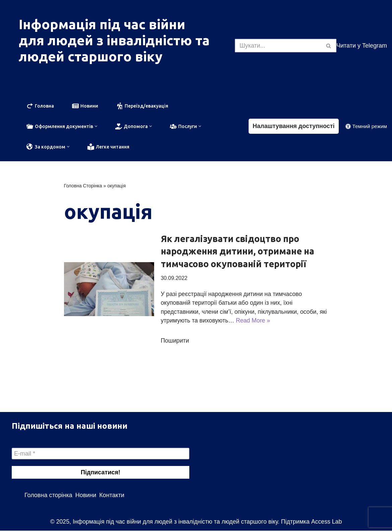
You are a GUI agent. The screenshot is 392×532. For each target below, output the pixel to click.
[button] (96, 127)
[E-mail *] (101, 455)
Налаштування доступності (294, 126)
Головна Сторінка (83, 186)
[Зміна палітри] (366, 127)
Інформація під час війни (102, 24)
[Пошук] (278, 46)
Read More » (263, 322)
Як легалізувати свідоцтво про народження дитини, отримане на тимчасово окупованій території (238, 252)
